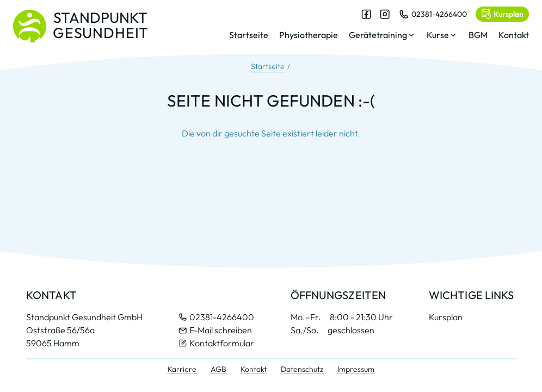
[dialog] (379, 29)
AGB (218, 369)
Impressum (356, 369)
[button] (382, 37)
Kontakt (254, 369)
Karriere (182, 369)
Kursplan (446, 317)
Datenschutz (302, 369)
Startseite (268, 66)
